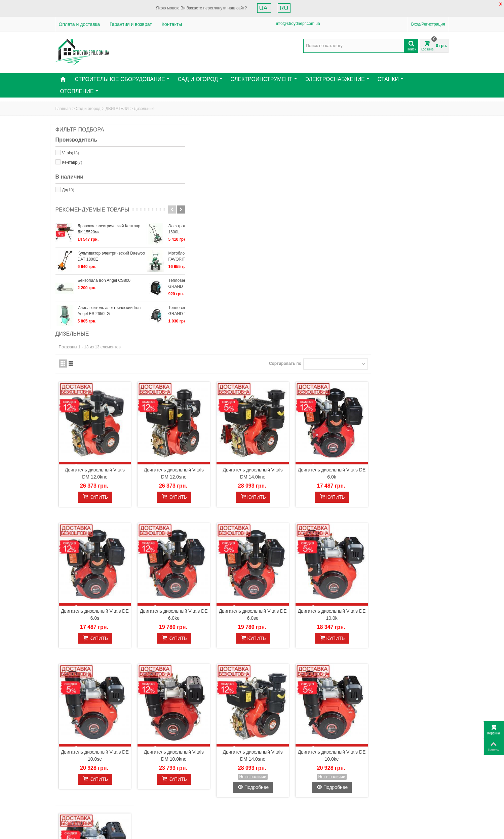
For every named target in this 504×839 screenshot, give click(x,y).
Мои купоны (170, 814)
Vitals (71, 153)
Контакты (172, 24)
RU (284, 8)
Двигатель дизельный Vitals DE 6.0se (339, 395)
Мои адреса (170, 800)
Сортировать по (362, 157)
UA (264, 8)
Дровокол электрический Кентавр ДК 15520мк (109, 235)
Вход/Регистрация (428, 24)
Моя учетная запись (184, 777)
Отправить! (326, 798)
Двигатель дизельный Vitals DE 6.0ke (266, 395)
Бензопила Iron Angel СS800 (104, 287)
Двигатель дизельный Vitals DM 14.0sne (339, 529)
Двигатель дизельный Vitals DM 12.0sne (266, 260)
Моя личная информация (182, 807)
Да (68, 190)
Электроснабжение (337, 79)
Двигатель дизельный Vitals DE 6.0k (412, 260)
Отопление (79, 91)
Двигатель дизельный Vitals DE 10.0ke (412, 529)
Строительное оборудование (122, 79)
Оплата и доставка (79, 24)
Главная (63, 109)
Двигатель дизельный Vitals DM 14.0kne (339, 260)
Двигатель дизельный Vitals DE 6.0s (193, 395)
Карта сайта (69, 800)
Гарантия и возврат (131, 24)
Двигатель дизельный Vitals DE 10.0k (412, 395)
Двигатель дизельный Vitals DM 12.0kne (193, 260)
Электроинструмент (264, 79)
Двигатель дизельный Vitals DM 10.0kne (266, 529)
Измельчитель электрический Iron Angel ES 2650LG (109, 317)
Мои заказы (170, 787)
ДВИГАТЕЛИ (117, 109)
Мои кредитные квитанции (183, 794)
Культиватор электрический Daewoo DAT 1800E (111, 263)
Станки (391, 79)
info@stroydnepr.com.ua (298, 24)
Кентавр (72, 162)
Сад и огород (88, 109)
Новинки (66, 787)
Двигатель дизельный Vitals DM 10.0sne (193, 672)
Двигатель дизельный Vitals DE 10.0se (193, 529)
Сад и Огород (200, 79)
